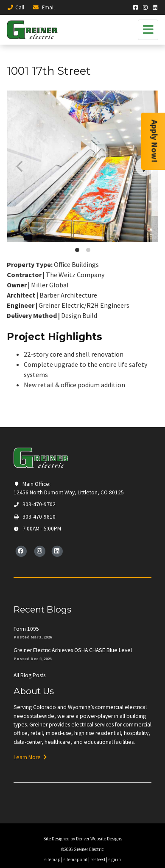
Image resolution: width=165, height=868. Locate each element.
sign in (115, 859)
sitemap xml (75, 859)
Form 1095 (26, 629)
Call (15, 7)
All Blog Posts (29, 675)
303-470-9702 (35, 504)
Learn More (30, 757)
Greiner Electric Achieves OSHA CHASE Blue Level (73, 650)
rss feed (98, 859)
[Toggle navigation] (148, 30)
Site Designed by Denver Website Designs (83, 839)
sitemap (52, 859)
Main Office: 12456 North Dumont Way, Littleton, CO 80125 (69, 488)
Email (43, 7)
